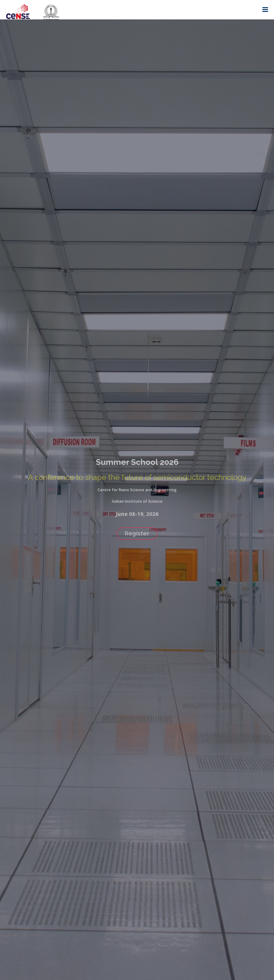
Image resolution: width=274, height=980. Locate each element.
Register (137, 530)
